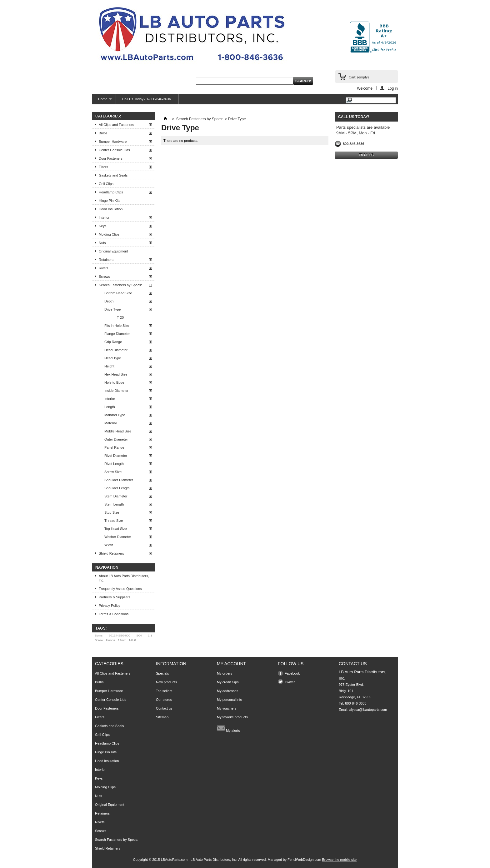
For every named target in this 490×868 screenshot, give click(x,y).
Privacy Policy (109, 606)
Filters (103, 167)
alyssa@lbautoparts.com (368, 710)
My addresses (227, 691)
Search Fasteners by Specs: (120, 285)
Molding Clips (109, 234)
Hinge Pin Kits (110, 201)
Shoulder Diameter (119, 480)
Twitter (290, 682)
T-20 (120, 317)
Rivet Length (114, 464)
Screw (99, 640)
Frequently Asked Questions (120, 589)
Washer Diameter (118, 537)
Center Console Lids (114, 150)
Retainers (106, 260)
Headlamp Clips (111, 192)
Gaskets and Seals (113, 175)
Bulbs (103, 133)
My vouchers (227, 708)
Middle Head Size (118, 431)
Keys (102, 226)
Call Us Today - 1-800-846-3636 (147, 99)
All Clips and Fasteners (116, 125)
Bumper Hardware (113, 142)
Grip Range (113, 342)
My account (231, 664)
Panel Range (114, 447)
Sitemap (162, 717)
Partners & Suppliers (115, 597)
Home (102, 101)
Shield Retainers (111, 553)
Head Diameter (116, 350)
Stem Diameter (116, 496)
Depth (109, 301)
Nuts (102, 243)
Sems (99, 635)
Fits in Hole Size (117, 326)
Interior (104, 217)
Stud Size (112, 512)
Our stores (164, 700)
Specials (162, 673)
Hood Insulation (111, 209)
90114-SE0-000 (120, 635)
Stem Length (114, 504)
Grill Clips (106, 184)
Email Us (366, 155)
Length (110, 407)
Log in (393, 88)
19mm (122, 640)
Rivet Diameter (116, 456)
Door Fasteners (111, 158)
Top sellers (164, 691)
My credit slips (228, 682)
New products (166, 682)
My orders (225, 673)
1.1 (150, 635)
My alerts (228, 728)
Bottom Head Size (118, 293)
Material (110, 423)
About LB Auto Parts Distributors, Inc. (124, 578)
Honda (110, 640)
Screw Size (113, 472)
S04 (139, 635)
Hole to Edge (114, 382)
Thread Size (114, 521)
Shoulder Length (117, 488)
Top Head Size (116, 529)
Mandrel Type (115, 415)
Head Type (113, 358)
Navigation (107, 567)
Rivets (104, 268)
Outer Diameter (116, 439)
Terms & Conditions (114, 614)
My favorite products (232, 717)
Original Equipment (113, 251)
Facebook (292, 673)
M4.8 (132, 640)
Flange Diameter (117, 334)
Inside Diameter (116, 391)
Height (109, 366)
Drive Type (112, 309)
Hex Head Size (116, 374)
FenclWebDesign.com (304, 860)
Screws (104, 277)
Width (109, 545)
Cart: (359, 77)
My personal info (230, 700)
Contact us (164, 708)
